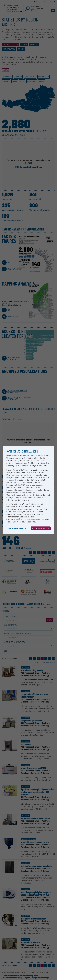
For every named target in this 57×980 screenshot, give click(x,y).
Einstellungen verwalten (17, 528)
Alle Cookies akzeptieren (41, 528)
